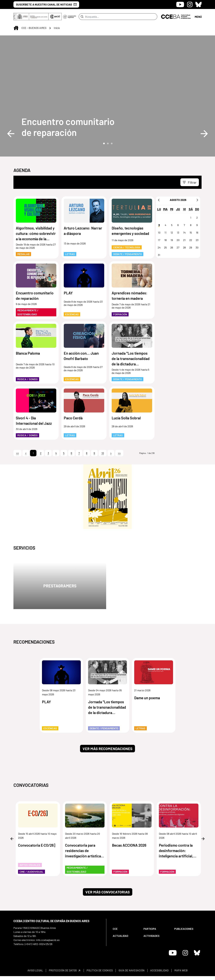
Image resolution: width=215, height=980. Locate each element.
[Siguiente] (197, 200)
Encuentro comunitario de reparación (68, 127)
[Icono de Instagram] (190, 4)
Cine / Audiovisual (32, 872)
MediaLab (23, 254)
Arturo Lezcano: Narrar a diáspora (83, 231)
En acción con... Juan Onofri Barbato (81, 356)
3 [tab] (111, 143)
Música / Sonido (27, 379)
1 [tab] (104, 143)
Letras (70, 254)
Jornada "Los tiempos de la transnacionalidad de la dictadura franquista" (131, 359)
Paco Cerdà (73, 418)
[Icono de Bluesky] (199, 4)
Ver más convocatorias (108, 892)
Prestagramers (60, 586)
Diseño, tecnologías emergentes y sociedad (130, 231)
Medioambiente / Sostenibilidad (28, 312)
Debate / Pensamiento (128, 254)
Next (204, 134)
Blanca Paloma (28, 353)
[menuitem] (126, 929)
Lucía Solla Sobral (126, 418)
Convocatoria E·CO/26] (37, 845)
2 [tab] (107, 143)
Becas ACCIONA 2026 (129, 845)
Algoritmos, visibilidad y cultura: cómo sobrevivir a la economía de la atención (36, 234)
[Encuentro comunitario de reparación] (73, 127)
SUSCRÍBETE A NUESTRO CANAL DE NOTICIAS (46, 4)
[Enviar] (82, 17)
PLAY (68, 293)
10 (103, 453)
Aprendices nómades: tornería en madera (130, 296)
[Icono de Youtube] (180, 4)
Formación (120, 314)
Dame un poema (147, 698)
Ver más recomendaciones (107, 749)
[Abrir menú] (198, 17)
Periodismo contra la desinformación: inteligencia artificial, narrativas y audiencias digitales (178, 851)
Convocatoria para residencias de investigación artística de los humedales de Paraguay (83, 851)
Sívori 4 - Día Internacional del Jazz (34, 421)
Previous (11, 134)
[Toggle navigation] (190, 182)
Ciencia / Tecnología (127, 247)
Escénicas (72, 314)
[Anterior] (159, 200)
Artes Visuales (30, 865)
